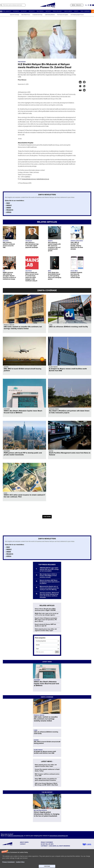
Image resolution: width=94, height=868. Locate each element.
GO (57, 652)
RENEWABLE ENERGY (54, 409)
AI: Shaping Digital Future (77, 15)
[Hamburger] (1, 11)
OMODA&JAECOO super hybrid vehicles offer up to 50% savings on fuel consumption (49, 569)
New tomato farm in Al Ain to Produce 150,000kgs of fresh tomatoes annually (48, 576)
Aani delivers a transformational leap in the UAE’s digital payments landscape (32, 245)
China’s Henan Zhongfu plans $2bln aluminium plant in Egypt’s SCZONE (45, 610)
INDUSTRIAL (6, 241)
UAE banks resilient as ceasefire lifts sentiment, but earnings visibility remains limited (23, 328)
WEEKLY (9, 205)
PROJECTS (32, 11)
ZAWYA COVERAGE (47, 290)
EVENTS (76, 11)
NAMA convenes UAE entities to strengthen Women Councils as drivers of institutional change (9, 276)
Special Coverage (15, 15)
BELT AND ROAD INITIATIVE (40, 810)
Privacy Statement (8, 862)
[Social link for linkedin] (91, 5)
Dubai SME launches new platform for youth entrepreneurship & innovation (46, 779)
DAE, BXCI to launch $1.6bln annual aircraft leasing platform (23, 370)
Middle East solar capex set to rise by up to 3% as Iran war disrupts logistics (47, 614)
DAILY (8, 203)
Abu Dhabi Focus (26, 15)
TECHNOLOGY (29, 241)
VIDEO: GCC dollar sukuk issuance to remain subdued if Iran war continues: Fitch (24, 496)
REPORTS (48, 11)
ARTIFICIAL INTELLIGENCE (77, 241)
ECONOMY (24, 11)
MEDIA (50, 271)
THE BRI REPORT (47, 792)
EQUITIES (51, 451)
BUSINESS (16, 11)
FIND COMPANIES (85, 11)
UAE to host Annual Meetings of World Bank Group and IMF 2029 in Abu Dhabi (46, 784)
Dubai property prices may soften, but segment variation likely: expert (46, 630)
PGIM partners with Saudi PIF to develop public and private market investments (23, 454)
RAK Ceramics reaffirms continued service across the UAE (9, 245)
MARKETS (50, 241)
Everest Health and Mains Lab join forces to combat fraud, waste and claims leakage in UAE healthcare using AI (32, 277)
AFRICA (9, 212)
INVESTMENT (7, 409)
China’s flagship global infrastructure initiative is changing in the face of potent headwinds (47, 814)
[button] (47, 859)
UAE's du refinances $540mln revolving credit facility (68, 327)
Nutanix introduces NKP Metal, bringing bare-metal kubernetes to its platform (50, 582)
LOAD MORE (47, 517)
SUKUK (5, 493)
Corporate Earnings (38, 15)
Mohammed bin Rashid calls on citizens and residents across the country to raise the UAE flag (49, 588)
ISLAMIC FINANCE (53, 367)
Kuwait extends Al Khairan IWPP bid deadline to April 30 (45, 625)
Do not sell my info (47, 844)
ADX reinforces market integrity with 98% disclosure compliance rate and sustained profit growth (54, 247)
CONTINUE (47, 866)
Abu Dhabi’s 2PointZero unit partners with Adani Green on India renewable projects (69, 412)
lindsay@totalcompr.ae (29, 179)
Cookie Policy (20, 862)
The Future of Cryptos (63, 15)
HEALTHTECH (29, 271)
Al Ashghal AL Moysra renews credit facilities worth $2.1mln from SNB (68, 370)
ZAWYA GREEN (68, 11)
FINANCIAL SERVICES (9, 325)
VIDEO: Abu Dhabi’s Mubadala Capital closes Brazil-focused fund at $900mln (23, 412)
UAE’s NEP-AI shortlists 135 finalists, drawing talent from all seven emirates (77, 246)
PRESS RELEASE (57, 11)
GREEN (9, 208)
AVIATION (6, 367)
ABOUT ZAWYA (24, 842)
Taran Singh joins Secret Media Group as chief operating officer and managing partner (55, 276)
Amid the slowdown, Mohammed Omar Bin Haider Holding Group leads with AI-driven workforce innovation (49, 595)
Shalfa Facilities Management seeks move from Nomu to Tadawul (70, 454)
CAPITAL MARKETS (6, 11)
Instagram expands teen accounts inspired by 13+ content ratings (76, 275)
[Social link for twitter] (86, 5)
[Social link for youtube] (93, 5)
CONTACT (23, 844)
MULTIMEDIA (40, 11)
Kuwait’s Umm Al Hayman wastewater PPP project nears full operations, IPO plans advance (46, 620)
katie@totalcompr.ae (43, 179)
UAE (4, 271)
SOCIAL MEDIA (74, 271)
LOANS (51, 325)
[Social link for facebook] (88, 5)
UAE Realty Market (50, 15)
